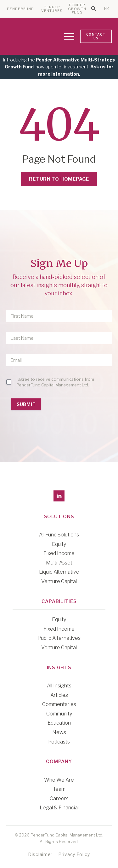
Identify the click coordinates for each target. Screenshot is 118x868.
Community (59, 714)
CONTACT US (96, 36)
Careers (59, 799)
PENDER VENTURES (52, 9)
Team (59, 789)
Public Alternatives (59, 638)
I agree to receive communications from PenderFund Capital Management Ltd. (55, 382)
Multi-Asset (59, 563)
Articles (59, 695)
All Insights (59, 686)
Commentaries (59, 704)
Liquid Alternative (59, 572)
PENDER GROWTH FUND (77, 9)
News (59, 732)
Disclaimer (40, 854)
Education (59, 723)
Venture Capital (59, 581)
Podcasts (59, 742)
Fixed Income (59, 553)
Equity (59, 544)
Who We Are (59, 780)
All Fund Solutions (59, 535)
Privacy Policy (74, 854)
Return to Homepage (59, 179)
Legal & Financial (59, 808)
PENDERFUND (20, 9)
